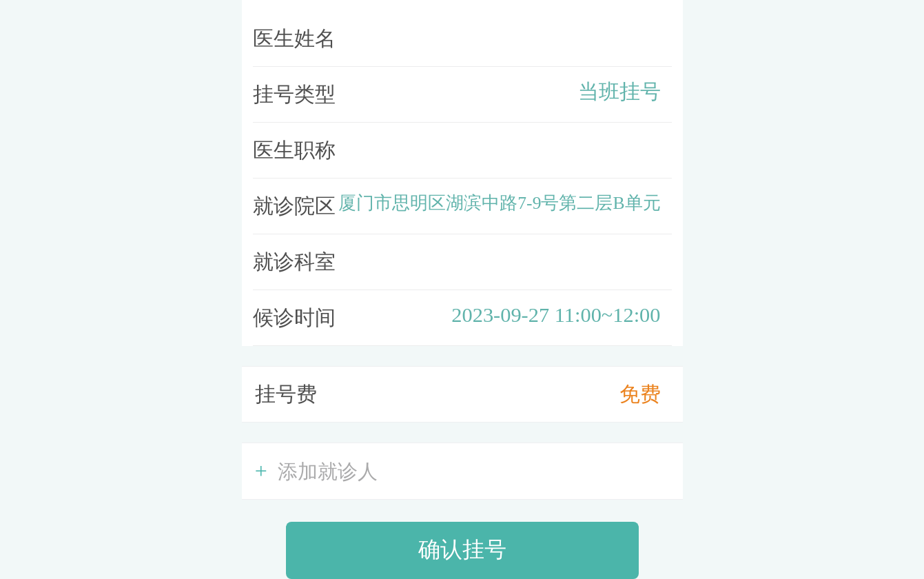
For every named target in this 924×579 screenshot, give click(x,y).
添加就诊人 (316, 471)
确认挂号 (462, 549)
